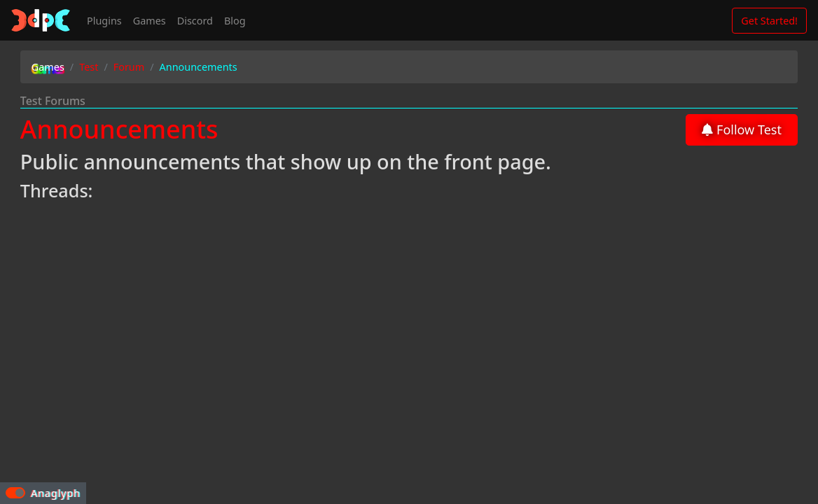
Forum (129, 67)
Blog (235, 21)
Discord (195, 21)
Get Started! (769, 21)
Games (48, 67)
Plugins (104, 21)
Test (89, 67)
